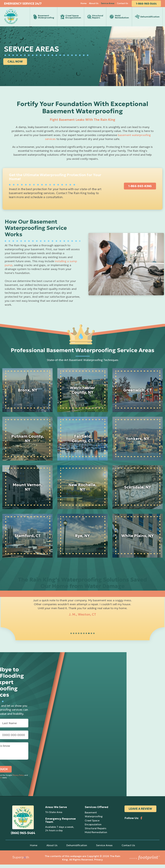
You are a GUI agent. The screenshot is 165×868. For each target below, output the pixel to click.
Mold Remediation (96, 836)
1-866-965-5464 (148, 5)
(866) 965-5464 (23, 837)
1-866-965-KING (138, 190)
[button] (71, 637)
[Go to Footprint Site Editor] (144, 861)
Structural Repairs (96, 832)
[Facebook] (141, 820)
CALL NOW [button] (16, 65)
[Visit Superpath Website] (21, 861)
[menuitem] (85, 5)
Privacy (99, 863)
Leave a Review (140, 812)
